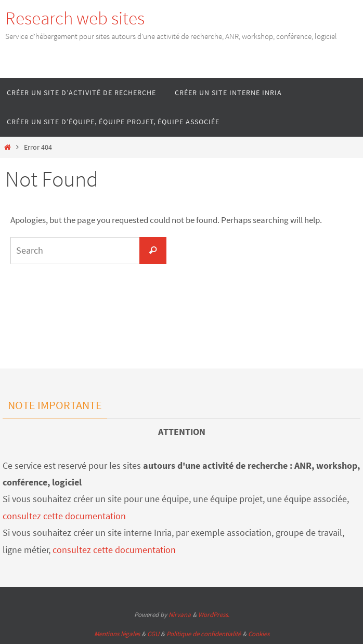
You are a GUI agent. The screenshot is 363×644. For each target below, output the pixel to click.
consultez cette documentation (64, 516)
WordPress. (214, 615)
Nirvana (180, 615)
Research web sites (75, 18)
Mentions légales (117, 634)
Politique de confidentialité (204, 634)
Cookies (259, 634)
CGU (153, 634)
